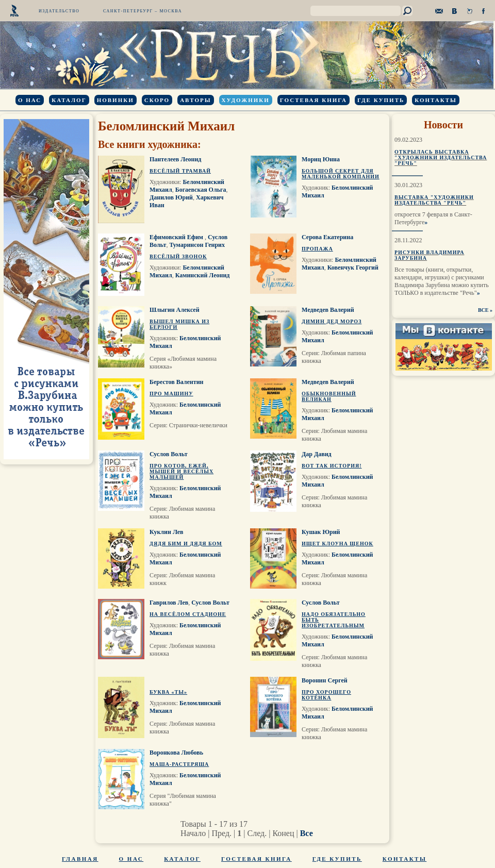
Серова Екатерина (327, 237)
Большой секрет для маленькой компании (341, 174)
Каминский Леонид (203, 275)
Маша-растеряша (179, 764)
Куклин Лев (167, 532)
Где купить (381, 100)
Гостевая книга (313, 100)
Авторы (195, 100)
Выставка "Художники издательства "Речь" (434, 200)
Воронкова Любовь (176, 753)
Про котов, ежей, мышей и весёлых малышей (181, 471)
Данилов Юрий (171, 197)
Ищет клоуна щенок (337, 544)
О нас (30, 100)
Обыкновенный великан (329, 396)
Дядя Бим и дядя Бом (186, 544)
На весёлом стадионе (188, 614)
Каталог (69, 100)
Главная (80, 859)
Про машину (171, 394)
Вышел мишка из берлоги (179, 324)
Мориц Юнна (321, 159)
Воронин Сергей (325, 680)
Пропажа (317, 249)
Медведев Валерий (328, 310)
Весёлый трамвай (180, 171)
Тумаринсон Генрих (197, 245)
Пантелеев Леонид (175, 159)
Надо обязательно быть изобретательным (334, 620)
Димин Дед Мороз (332, 321)
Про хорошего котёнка (326, 695)
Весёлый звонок (178, 256)
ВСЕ (483, 310)
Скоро (157, 100)
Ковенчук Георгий (353, 268)
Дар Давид (317, 454)
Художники (246, 100)
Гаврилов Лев (169, 603)
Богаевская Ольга (201, 190)
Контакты (436, 100)
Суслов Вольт (169, 454)
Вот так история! (332, 466)
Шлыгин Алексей (175, 310)
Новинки (115, 100)
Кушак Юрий (321, 532)
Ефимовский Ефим (177, 237)
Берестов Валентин (176, 382)
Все (307, 833)
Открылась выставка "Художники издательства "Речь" (441, 157)
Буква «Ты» (168, 692)
